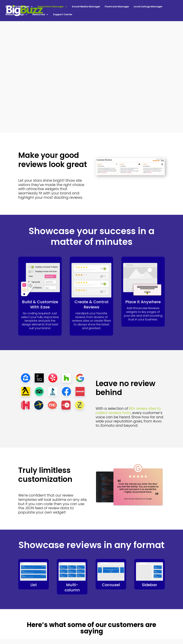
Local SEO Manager (17, 7)
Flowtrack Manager (117, 7)
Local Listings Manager (148, 7)
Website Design (15, 15)
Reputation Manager (51, 7)
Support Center (63, 15)
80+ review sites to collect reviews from (128, 411)
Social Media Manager (86, 7)
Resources (39, 15)
